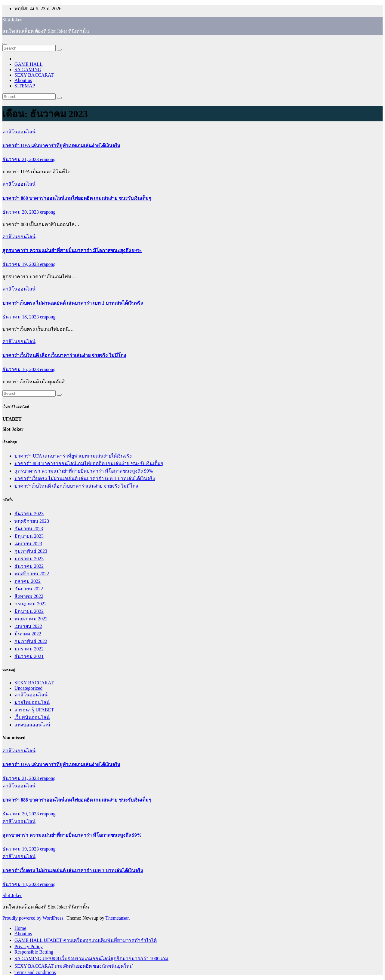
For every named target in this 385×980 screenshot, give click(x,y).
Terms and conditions (35, 972)
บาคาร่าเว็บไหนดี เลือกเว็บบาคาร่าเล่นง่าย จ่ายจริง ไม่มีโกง (64, 355)
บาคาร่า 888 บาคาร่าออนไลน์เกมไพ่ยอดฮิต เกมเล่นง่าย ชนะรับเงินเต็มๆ (77, 198)
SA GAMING (28, 70)
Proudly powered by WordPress (33, 918)
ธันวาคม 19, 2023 (21, 264)
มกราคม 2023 (29, 559)
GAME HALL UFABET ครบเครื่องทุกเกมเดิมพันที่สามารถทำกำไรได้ (86, 940)
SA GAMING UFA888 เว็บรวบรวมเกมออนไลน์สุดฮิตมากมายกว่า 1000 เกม (91, 959)
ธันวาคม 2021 (29, 656)
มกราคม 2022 (29, 649)
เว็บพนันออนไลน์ (32, 717)
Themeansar (117, 918)
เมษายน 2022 (28, 626)
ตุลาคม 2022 (28, 581)
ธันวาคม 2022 (29, 566)
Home (20, 928)
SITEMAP (25, 86)
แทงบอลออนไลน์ (32, 725)
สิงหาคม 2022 (29, 596)
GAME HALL (29, 64)
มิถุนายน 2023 (29, 536)
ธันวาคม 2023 (29, 514)
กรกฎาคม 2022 (31, 604)
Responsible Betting (34, 952)
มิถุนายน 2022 (29, 611)
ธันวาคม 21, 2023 (21, 159)
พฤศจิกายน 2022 (32, 574)
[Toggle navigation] (5, 44)
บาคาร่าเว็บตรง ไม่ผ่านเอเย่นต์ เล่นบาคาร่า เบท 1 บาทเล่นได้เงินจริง (73, 303)
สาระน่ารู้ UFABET (34, 710)
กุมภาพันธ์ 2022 (31, 641)
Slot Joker (12, 20)
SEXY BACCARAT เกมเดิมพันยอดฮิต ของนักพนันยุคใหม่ (74, 966)
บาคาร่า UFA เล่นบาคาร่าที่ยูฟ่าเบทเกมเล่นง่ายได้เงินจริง (61, 146)
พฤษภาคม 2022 (31, 619)
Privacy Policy (29, 947)
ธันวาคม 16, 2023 (21, 369)
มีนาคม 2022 (28, 634)
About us (23, 80)
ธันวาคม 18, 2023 (21, 317)
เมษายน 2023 (28, 544)
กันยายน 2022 (29, 589)
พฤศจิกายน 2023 (32, 521)
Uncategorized (28, 688)
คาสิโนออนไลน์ (19, 132)
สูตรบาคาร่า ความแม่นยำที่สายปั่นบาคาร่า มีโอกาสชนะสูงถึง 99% (72, 250)
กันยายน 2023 (29, 529)
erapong (48, 159)
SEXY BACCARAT (34, 75)
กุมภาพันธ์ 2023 (31, 551)
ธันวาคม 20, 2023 (21, 212)
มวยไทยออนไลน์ (32, 702)
